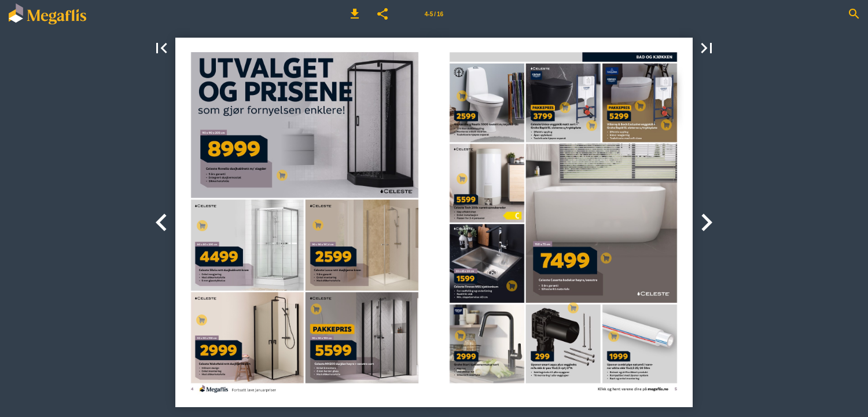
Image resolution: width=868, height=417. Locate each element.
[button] (355, 14)
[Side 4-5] (434, 14)
